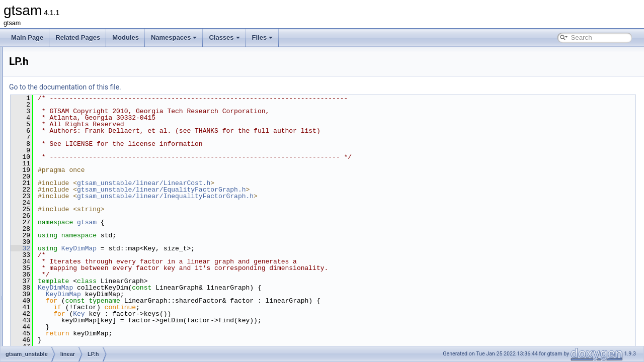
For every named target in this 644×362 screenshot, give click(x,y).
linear (49, 97)
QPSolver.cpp (68, 274)
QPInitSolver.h (69, 262)
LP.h (55, 207)
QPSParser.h (67, 296)
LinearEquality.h (71, 185)
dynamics (54, 85)
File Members (44, 340)
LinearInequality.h (73, 196)
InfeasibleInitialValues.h (81, 152)
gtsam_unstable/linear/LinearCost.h (269, 183)
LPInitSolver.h (68, 218)
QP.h (56, 251)
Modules (126, 37)
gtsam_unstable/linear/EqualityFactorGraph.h (287, 190)
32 (146, 248)
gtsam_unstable (55, 52)
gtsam (213, 222)
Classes (224, 37)
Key (205, 314)
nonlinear (54, 318)
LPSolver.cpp (67, 229)
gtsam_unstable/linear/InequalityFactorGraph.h (291, 196)
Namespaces (174, 37)
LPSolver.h (64, 240)
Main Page (27, 37)
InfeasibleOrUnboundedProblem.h (95, 163)
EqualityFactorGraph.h (79, 130)
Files (263, 37)
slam (48, 329)
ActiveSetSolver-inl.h (77, 108)
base (48, 63)
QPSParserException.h (80, 307)
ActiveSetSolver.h (73, 119)
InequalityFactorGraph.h (82, 141)
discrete (52, 74)
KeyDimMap (205, 248)
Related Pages (78, 37)
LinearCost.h (66, 174)
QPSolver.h (65, 285)
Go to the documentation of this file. (191, 87)
